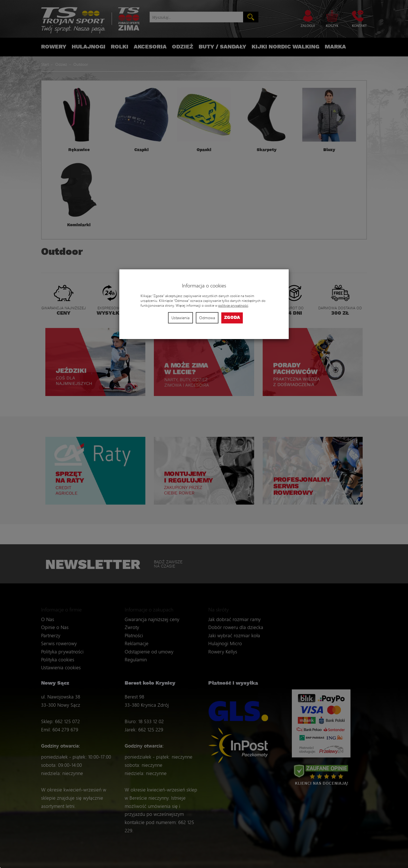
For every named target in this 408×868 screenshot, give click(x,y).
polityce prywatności (233, 305)
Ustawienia (180, 318)
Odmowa (207, 318)
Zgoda (232, 318)
